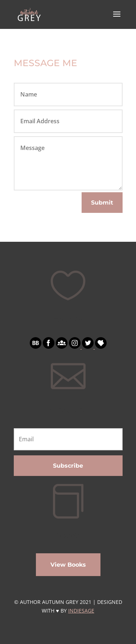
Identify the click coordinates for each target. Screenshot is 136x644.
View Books (68, 565)
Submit (102, 203)
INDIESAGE (81, 611)
